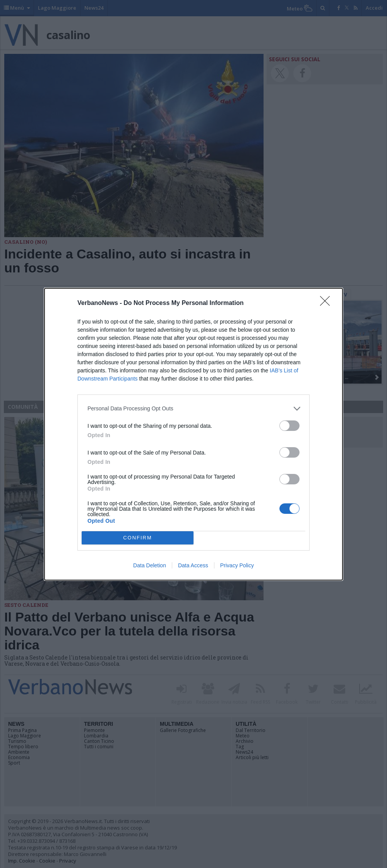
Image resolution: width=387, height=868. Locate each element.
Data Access (193, 565)
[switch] (289, 426)
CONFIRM (138, 538)
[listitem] (193, 409)
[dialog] (193, 434)
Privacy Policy (237, 565)
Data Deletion (150, 565)
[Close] (327, 303)
